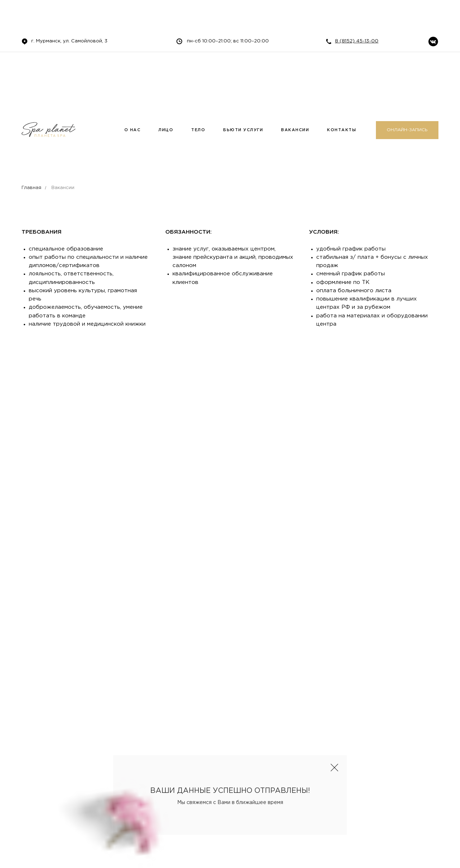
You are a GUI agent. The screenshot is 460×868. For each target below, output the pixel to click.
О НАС (133, 130)
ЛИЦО (166, 130)
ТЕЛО (198, 130)
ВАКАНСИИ (295, 130)
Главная (31, 188)
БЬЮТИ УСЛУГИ (243, 130)
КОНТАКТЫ (342, 130)
